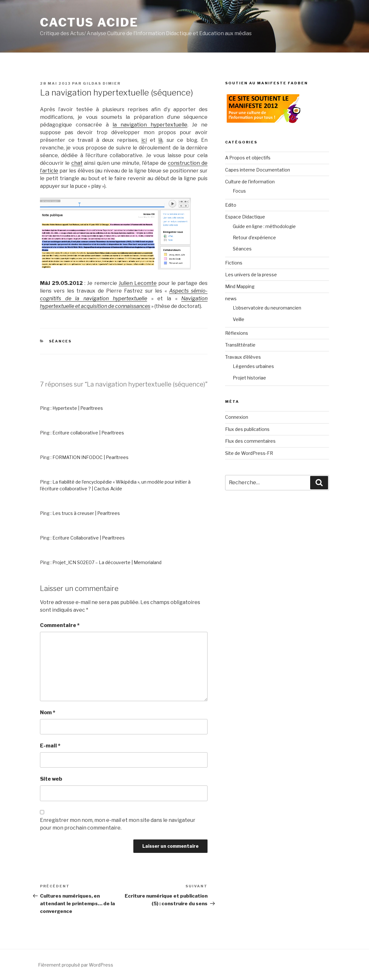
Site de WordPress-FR (249, 453)
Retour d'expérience (254, 237)
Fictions (234, 263)
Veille (239, 319)
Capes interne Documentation (258, 170)
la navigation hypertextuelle (150, 125)
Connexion (237, 417)
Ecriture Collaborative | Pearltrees (89, 538)
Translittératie (240, 345)
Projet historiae (249, 378)
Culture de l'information (250, 182)
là (160, 140)
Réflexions (237, 333)
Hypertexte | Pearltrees (78, 408)
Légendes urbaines (253, 366)
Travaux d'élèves (243, 357)
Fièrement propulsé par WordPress (76, 965)
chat (77, 163)
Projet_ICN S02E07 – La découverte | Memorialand (107, 562)
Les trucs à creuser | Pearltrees (86, 513)
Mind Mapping (240, 286)
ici (144, 140)
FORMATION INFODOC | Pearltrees (90, 457)
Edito (231, 205)
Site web (51, 779)
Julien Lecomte (138, 283)
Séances (60, 341)
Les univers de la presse (251, 275)
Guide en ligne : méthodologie (264, 226)
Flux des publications (247, 429)
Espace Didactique (245, 217)
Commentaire (60, 625)
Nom (48, 712)
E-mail (50, 746)
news (231, 299)
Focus (239, 191)
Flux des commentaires (250, 441)
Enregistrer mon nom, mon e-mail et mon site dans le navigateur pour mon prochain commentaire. (118, 824)
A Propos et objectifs (248, 158)
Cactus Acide (89, 22)
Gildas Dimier (102, 83)
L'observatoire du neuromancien (267, 308)
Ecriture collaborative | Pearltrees (88, 433)
